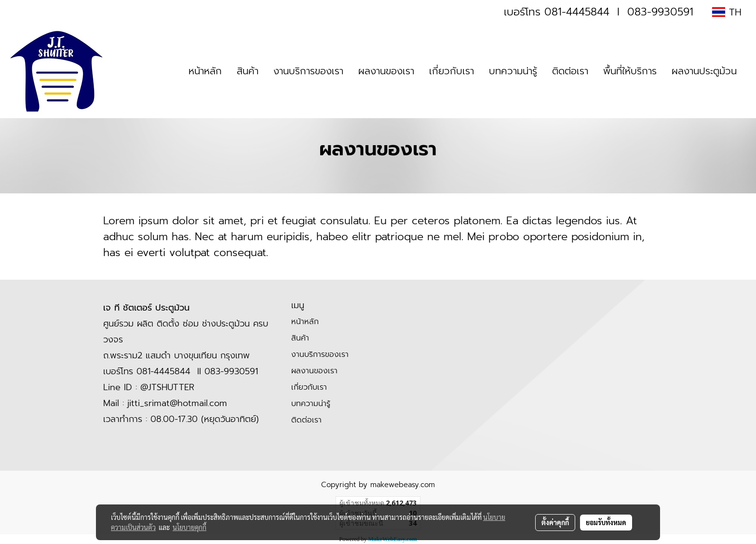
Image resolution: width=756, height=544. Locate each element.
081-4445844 (577, 12)
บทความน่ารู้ (513, 71)
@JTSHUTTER (167, 387)
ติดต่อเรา (570, 71)
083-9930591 (660, 12)
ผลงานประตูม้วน (704, 71)
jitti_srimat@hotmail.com (177, 403)
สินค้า (248, 71)
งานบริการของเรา (308, 71)
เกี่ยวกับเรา (452, 71)
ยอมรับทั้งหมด (606, 522)
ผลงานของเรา (386, 71)
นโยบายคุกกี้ (189, 527)
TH (727, 12)
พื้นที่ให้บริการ (630, 71)
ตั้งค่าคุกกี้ (555, 522)
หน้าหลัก (205, 71)
